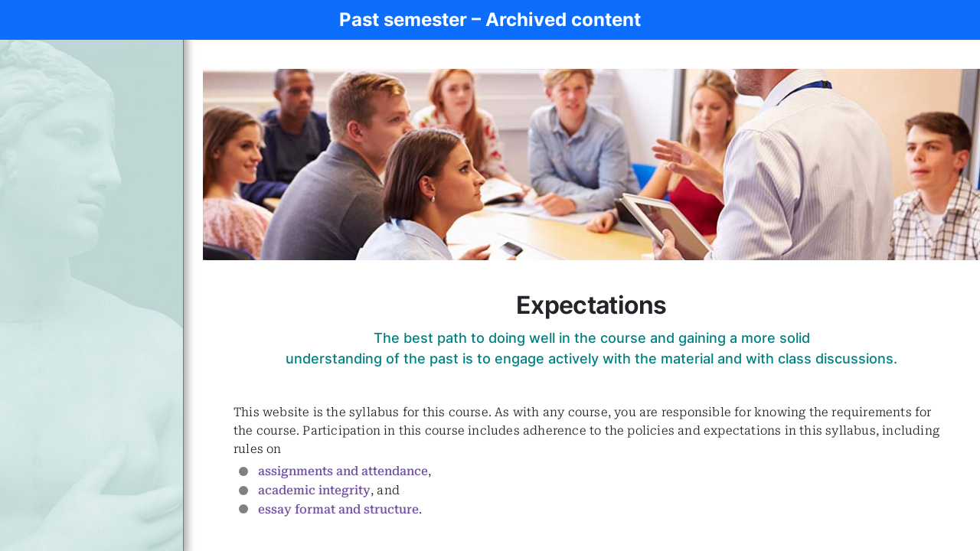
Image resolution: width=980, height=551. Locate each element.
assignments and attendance (343, 471)
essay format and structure (338, 509)
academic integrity (314, 490)
